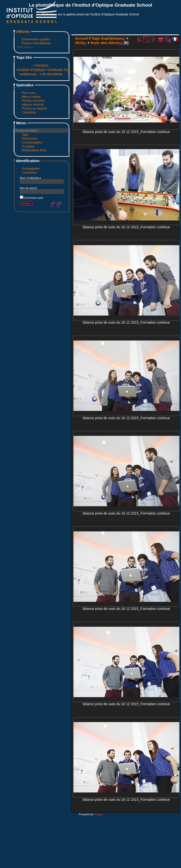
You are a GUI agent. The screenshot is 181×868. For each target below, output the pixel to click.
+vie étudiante (51, 74)
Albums (23, 31)
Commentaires (32, 142)
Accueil (82, 38)
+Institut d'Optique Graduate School (46, 70)
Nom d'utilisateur (30, 178)
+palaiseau (28, 74)
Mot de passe (29, 188)
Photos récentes (33, 101)
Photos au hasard (34, 108)
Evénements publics (36, 39)
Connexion (29, 172)
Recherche (30, 138)
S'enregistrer (31, 169)
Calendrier (29, 112)
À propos (28, 146)
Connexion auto (31, 198)
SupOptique (112, 38)
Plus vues (29, 93)
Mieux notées (31, 97)
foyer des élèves (105, 43)
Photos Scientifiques (36, 43)
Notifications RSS (34, 150)
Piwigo (98, 814)
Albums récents (33, 104)
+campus (41, 65)
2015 (79, 43)
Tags (25, 135)
